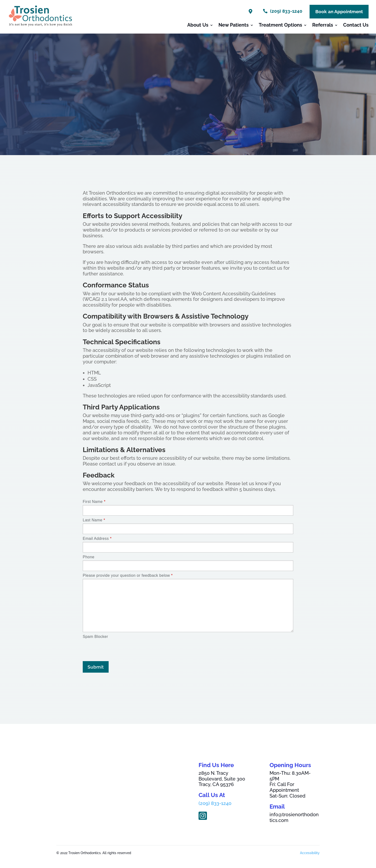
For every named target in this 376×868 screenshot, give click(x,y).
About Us (198, 26)
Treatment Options (280, 26)
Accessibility (310, 853)
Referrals (323, 26)
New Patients (234, 26)
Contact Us (356, 26)
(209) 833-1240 (215, 803)
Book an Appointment (339, 12)
